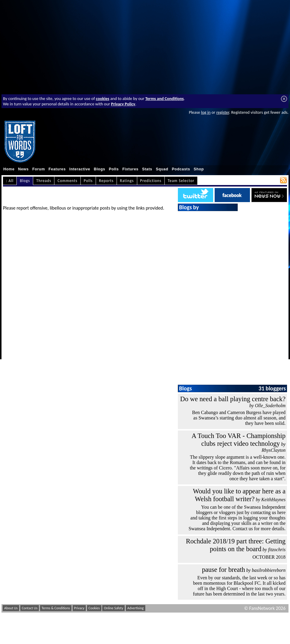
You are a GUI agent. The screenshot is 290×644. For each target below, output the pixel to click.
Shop (199, 169)
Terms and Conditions (165, 99)
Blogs (100, 169)
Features (57, 169)
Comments (67, 181)
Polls (114, 169)
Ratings (127, 181)
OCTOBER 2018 (269, 557)
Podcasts (181, 169)
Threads (44, 181)
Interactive (80, 169)
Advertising (136, 608)
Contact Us (30, 608)
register (223, 112)
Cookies (94, 608)
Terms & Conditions (56, 608)
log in (206, 112)
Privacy (79, 608)
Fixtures (130, 169)
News (23, 169)
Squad (162, 169)
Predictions (151, 181)
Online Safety (113, 608)
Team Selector (181, 181)
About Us (11, 608)
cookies (103, 99)
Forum (39, 169)
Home (9, 169)
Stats (147, 169)
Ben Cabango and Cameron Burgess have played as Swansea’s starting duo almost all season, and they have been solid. (239, 418)
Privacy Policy (123, 104)
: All (10, 181)
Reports (106, 181)
